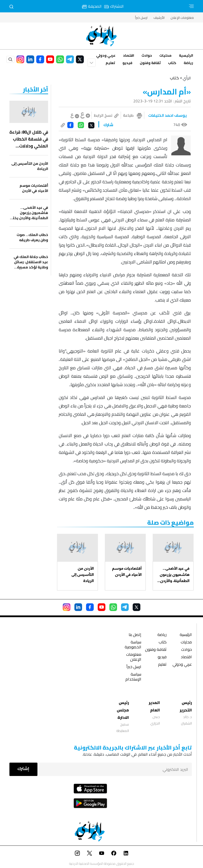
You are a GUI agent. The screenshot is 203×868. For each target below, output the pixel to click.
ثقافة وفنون (150, 63)
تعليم (110, 63)
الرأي (187, 78)
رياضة (188, 63)
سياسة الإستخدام (133, 677)
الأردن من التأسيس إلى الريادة (83, 575)
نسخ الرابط (106, 115)
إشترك (23, 769)
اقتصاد (129, 55)
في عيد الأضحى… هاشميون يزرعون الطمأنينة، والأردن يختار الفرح (174, 575)
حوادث (147, 55)
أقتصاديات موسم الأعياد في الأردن (127, 571)
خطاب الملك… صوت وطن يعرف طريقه (32, 237)
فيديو (127, 63)
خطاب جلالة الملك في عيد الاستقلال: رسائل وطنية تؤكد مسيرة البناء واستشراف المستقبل (31, 262)
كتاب (172, 63)
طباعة (128, 115)
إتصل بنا (135, 635)
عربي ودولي (106, 55)
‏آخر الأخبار (36, 89)
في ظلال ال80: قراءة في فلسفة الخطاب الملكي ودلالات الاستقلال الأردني (29, 139)
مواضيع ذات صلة (171, 523)
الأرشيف (159, 18)
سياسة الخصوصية (133, 645)
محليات (165, 55)
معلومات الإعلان (182, 18)
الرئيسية (186, 55)
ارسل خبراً (141, 18)
